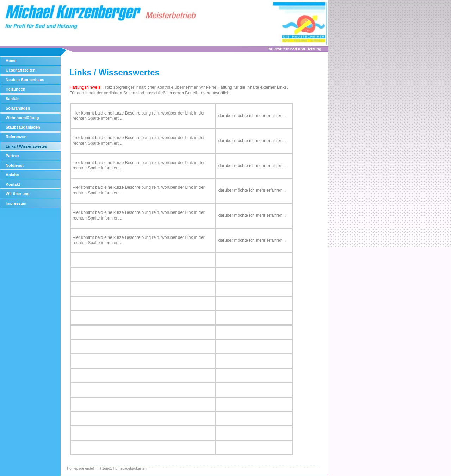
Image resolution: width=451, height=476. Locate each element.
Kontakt (13, 184)
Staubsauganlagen (23, 127)
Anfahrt (13, 175)
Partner (13, 156)
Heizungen (16, 89)
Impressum (16, 203)
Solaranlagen (18, 108)
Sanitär (12, 99)
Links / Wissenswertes (26, 146)
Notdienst (15, 165)
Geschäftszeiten (20, 70)
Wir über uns (17, 194)
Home (11, 61)
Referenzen (16, 137)
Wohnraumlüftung (22, 118)
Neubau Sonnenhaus (25, 80)
